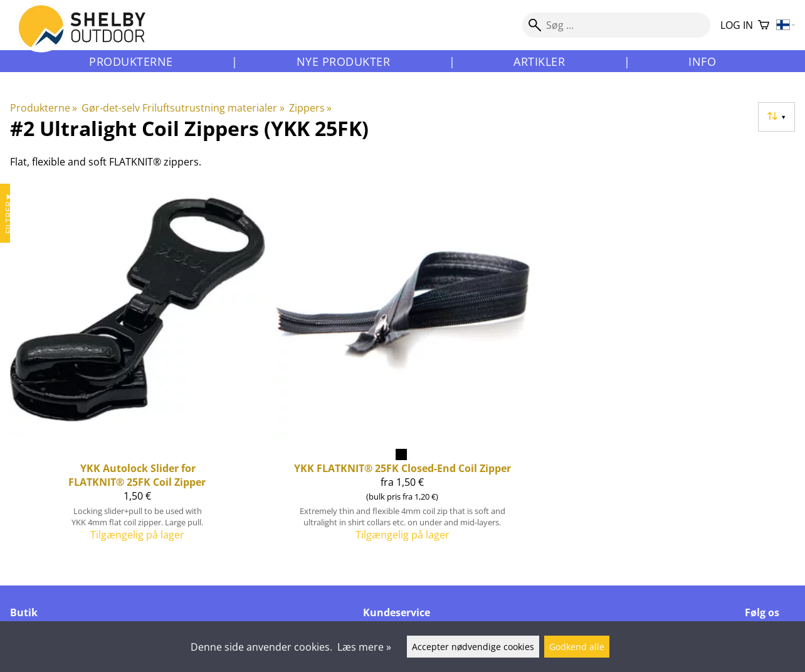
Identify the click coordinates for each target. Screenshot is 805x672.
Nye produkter (344, 61)
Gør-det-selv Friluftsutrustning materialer (183, 108)
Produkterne (131, 61)
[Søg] (616, 25)
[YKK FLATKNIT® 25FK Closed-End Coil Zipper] (403, 367)
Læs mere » (364, 647)
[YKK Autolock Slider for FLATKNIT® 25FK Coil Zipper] (138, 367)
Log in (737, 25)
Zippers (310, 108)
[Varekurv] (764, 25)
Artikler (539, 61)
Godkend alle (577, 647)
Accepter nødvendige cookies (473, 647)
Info (702, 61)
